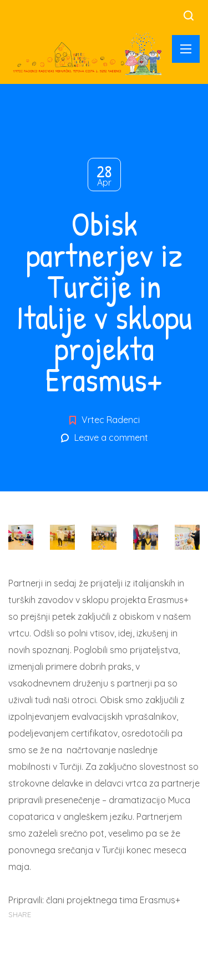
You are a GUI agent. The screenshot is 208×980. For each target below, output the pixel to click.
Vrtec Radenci (111, 420)
